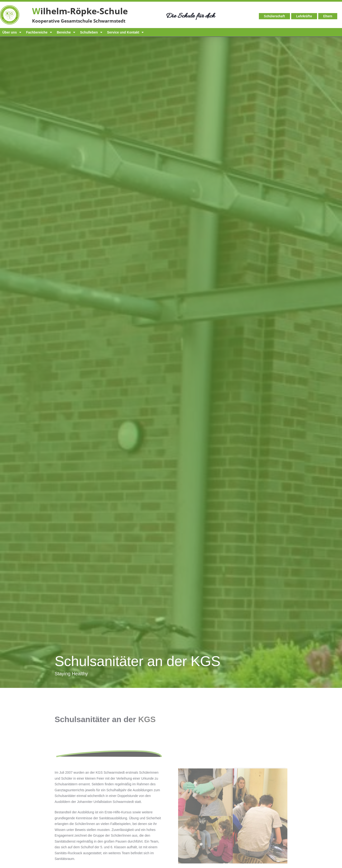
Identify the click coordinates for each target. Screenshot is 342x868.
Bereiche (66, 32)
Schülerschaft (274, 16)
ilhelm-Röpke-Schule (80, 11)
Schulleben (91, 32)
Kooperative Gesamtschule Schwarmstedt (79, 21)
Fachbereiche (39, 32)
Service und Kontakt (125, 32)
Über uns (12, 32)
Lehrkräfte (304, 16)
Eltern (328, 16)
